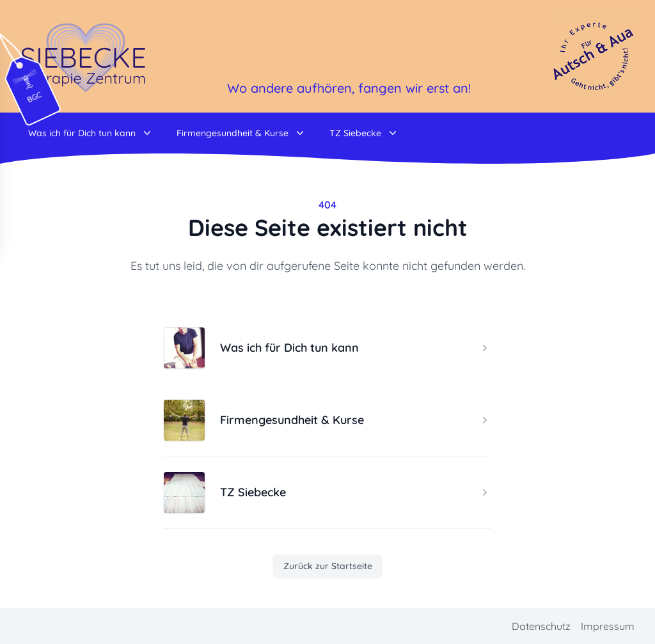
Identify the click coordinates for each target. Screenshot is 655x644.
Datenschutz (541, 626)
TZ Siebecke (364, 133)
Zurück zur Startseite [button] (328, 566)
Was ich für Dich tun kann (91, 133)
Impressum (608, 626)
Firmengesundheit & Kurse (241, 133)
